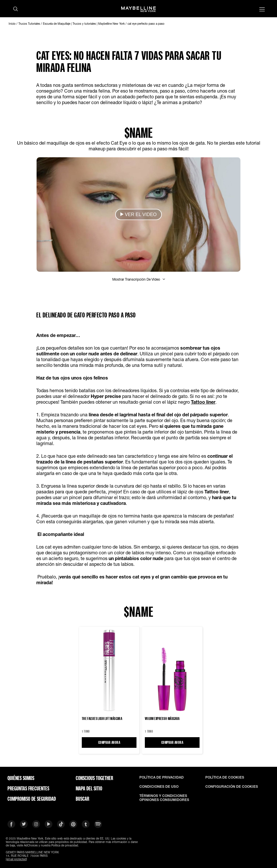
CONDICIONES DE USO (159, 787)
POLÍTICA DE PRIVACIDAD (162, 777)
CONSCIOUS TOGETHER (94, 778)
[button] (138, 215)
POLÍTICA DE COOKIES (225, 777)
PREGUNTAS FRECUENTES (28, 788)
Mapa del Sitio (89, 788)
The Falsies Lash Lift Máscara (102, 718)
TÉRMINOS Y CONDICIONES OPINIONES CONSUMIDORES (164, 798)
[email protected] (16, 859)
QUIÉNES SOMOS (21, 778)
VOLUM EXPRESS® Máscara (162, 718)
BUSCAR (82, 799)
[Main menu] (262, 10)
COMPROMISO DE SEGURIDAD (32, 799)
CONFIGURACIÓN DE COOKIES (232, 787)
